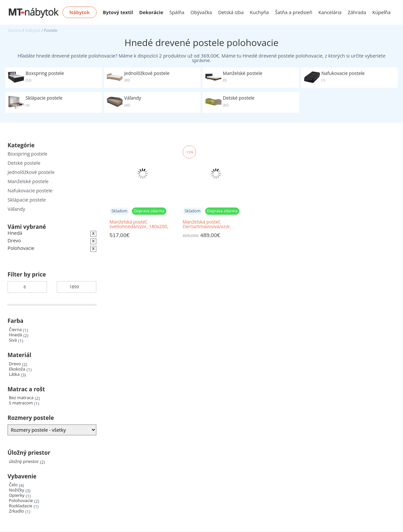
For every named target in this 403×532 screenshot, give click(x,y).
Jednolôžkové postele (31, 172)
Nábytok (33, 30)
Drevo (15, 364)
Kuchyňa (259, 12)
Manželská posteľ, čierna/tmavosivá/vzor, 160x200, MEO (207, 224)
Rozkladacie (21, 506)
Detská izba (231, 12)
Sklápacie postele (27, 200)
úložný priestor (24, 461)
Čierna (15, 330)
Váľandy (16, 209)
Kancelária (330, 12)
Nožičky (17, 490)
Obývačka (201, 12)
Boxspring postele (27, 154)
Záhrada (357, 12)
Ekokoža (17, 369)
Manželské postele (28, 181)
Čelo (13, 485)
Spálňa (177, 12)
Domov (15, 30)
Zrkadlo (16, 511)
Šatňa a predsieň (294, 12)
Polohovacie (21, 501)
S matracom (21, 403)
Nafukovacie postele (30, 191)
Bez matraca (21, 398)
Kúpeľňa (381, 12)
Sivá (13, 340)
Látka (14, 374)
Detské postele (24, 163)
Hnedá (15, 335)
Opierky (17, 495)
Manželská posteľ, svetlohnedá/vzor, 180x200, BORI (139, 224)
